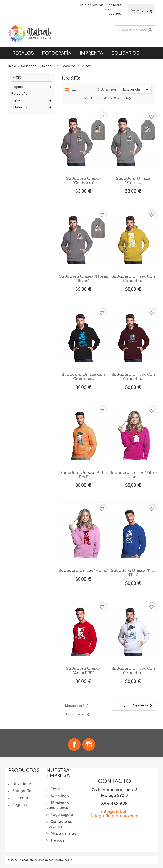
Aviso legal (60, 796)
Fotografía (57, 53)
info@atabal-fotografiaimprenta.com (114, 814)
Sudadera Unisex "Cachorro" (83, 181)
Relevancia (136, 90)
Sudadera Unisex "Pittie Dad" (83, 475)
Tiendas (57, 840)
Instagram (89, 744)
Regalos (23, 53)
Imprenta (91, 53)
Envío (55, 789)
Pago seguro (61, 815)
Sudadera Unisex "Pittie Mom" (133, 475)
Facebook (74, 744)
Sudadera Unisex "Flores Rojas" (84, 279)
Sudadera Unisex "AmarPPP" (83, 671)
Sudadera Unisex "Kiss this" (133, 573)
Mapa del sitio (63, 833)
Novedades (22, 784)
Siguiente (143, 706)
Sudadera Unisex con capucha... (133, 279)
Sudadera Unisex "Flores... (133, 181)
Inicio (17, 78)
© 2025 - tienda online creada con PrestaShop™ (40, 860)
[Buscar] (135, 30)
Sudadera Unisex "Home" (83, 571)
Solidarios (125, 53)
